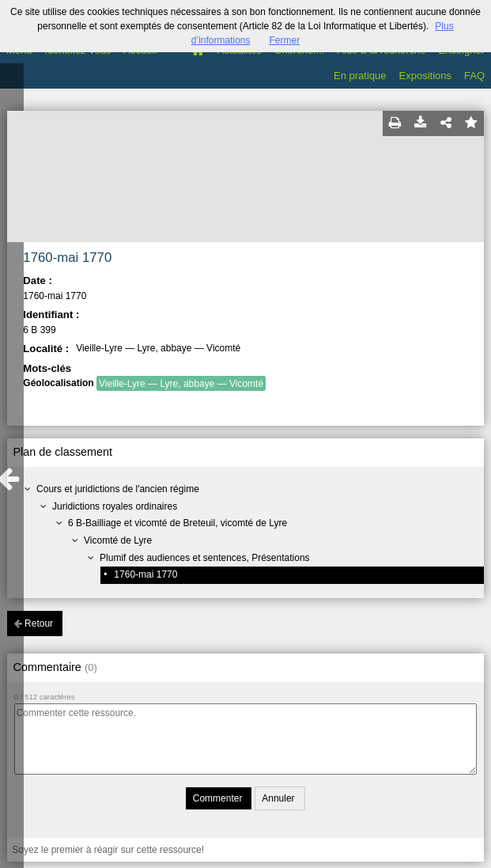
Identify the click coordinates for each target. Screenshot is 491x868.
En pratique (360, 76)
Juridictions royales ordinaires (115, 506)
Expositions (425, 76)
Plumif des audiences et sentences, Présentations (205, 558)
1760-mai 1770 (145, 574)
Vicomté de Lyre (118, 540)
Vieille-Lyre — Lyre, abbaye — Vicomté (181, 384)
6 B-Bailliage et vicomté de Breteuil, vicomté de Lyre (178, 523)
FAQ (474, 76)
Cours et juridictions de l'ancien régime (118, 489)
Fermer (285, 40)
